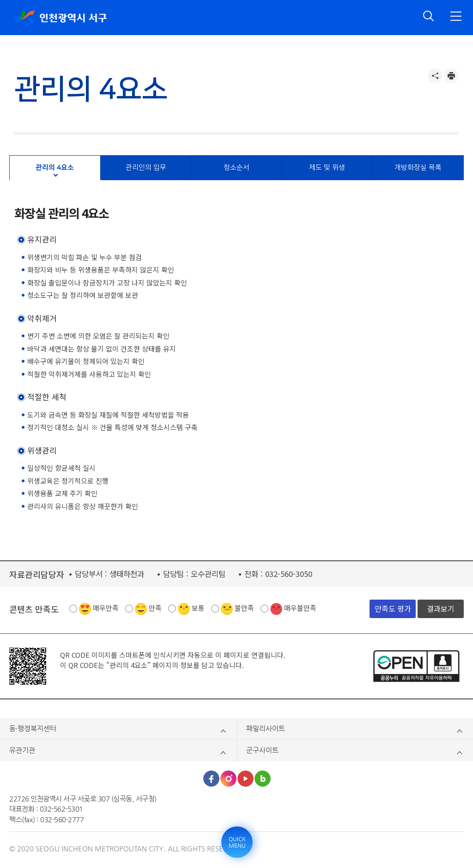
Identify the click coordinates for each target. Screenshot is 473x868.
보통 (198, 608)
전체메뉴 (456, 16)
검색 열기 (429, 16)
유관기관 (22, 750)
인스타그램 (228, 779)
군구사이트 (262, 750)
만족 (155, 608)
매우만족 (106, 608)
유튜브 (246, 779)
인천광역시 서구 (61, 18)
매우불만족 (300, 608)
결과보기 (441, 608)
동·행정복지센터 (33, 728)
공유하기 (435, 76)
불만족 (244, 608)
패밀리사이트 (266, 728)
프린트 (451, 76)
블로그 (263, 779)
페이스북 (211, 779)
